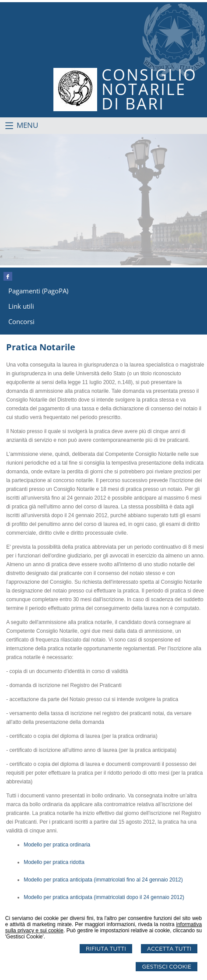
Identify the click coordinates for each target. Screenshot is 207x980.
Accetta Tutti (169, 949)
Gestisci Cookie (167, 967)
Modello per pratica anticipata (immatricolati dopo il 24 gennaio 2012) (104, 897)
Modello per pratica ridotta (54, 862)
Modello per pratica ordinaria (57, 845)
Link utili (21, 306)
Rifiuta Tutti (106, 949)
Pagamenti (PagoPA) (38, 291)
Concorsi (21, 321)
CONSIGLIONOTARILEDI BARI (149, 89)
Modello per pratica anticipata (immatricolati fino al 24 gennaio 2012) (103, 880)
